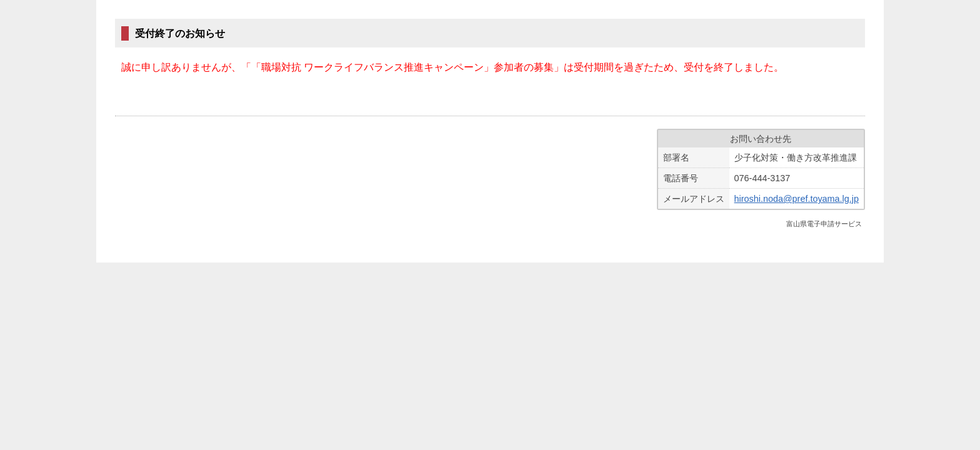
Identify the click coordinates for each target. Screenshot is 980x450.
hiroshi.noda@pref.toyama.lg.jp (797, 199)
